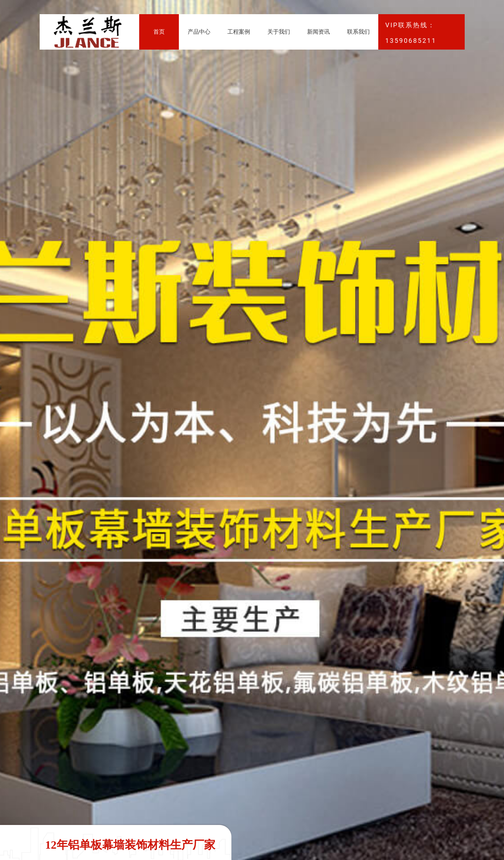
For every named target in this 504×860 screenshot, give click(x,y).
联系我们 (358, 32)
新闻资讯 (318, 32)
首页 (159, 32)
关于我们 (279, 32)
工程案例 (239, 32)
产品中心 (199, 32)
